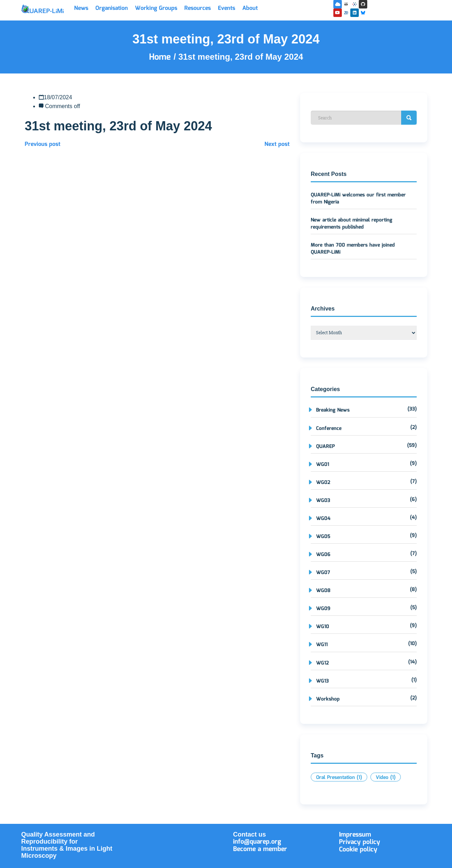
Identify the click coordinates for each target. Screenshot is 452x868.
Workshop (328, 699)
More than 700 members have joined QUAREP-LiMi (353, 249)
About (250, 8)
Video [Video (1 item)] (386, 778)
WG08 (323, 591)
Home (161, 57)
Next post (277, 144)
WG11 (322, 645)
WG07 (323, 573)
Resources (198, 8)
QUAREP (325, 447)
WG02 (323, 483)
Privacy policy (359, 842)
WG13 (322, 681)
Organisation (112, 8)
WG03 (323, 501)
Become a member (260, 849)
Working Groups (156, 8)
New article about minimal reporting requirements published (352, 224)
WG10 (323, 627)
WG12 (322, 663)
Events (227, 8)
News (81, 8)
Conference (329, 429)
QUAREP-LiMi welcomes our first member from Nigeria (358, 199)
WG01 (323, 465)
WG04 (323, 519)
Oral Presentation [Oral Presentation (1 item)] (339, 778)
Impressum (355, 835)
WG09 (323, 609)
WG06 (323, 555)
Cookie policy (358, 850)
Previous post (43, 144)
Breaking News (333, 410)
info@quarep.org (257, 842)
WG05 (323, 537)
